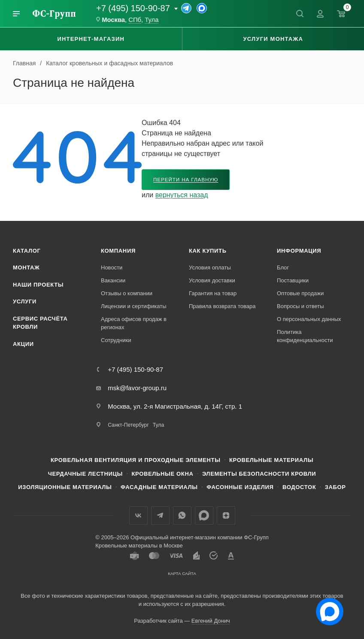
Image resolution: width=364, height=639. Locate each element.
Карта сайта (182, 573)
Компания (118, 251)
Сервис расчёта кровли (40, 323)
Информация (299, 251)
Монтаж (26, 268)
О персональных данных (309, 319)
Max (204, 515)
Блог (283, 268)
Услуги (25, 301)
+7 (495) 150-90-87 (133, 8)
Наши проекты (38, 285)
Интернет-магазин (91, 39)
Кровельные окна (162, 474)
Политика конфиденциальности (305, 336)
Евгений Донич (211, 621)
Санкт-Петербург (128, 425)
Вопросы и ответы (300, 306)
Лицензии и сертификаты (134, 306)
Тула (152, 20)
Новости (112, 268)
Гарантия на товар (213, 293)
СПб (135, 20)
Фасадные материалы (159, 487)
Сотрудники (116, 340)
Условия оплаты (210, 268)
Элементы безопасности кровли (259, 474)
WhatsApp (182, 515)
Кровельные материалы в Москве (139, 546)
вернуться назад (182, 195)
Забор (335, 487)
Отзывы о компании (127, 293)
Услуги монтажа (273, 39)
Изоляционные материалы (65, 487)
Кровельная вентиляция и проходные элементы (136, 460)
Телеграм (160, 515)
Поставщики (293, 280)
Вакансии (113, 280)
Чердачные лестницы (85, 474)
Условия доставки (212, 280)
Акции (23, 344)
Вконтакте (138, 515)
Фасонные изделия (240, 487)
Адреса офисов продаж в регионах (134, 323)
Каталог (27, 251)
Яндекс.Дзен (226, 515)
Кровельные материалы (271, 460)
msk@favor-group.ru (137, 388)
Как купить (208, 251)
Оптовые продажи (300, 293)
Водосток (299, 487)
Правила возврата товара (222, 306)
